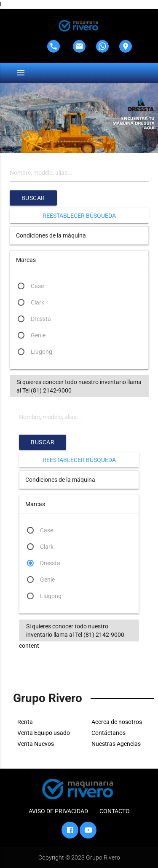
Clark (37, 302)
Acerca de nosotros (117, 722)
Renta (25, 722)
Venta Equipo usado (44, 733)
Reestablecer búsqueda (79, 216)
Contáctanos (108, 733)
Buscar (33, 198)
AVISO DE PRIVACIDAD (58, 811)
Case (37, 286)
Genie (38, 335)
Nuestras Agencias (116, 744)
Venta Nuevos (36, 744)
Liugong (42, 352)
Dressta (41, 319)
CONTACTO (115, 811)
